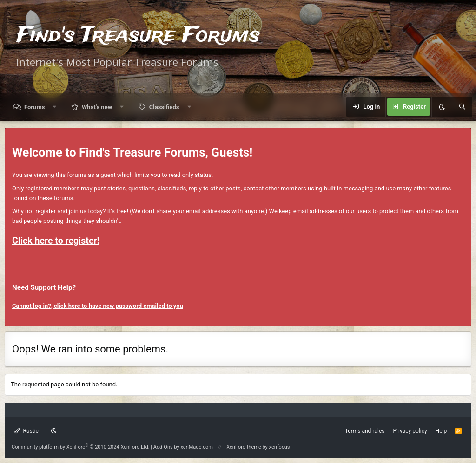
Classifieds (164, 107)
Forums (34, 107)
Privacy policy (410, 431)
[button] (55, 107)
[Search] (462, 107)
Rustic (26, 431)
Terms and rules (365, 431)
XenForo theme (244, 447)
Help (441, 431)
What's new (97, 107)
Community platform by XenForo (81, 447)
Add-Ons (163, 447)
